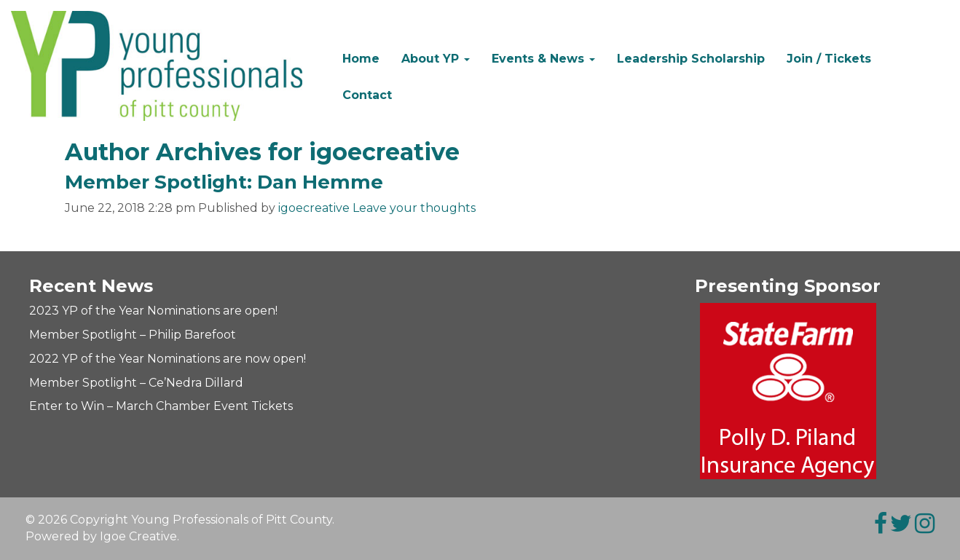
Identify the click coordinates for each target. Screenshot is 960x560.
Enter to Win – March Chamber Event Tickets (161, 406)
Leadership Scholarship (691, 59)
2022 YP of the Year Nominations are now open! (168, 359)
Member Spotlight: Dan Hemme (224, 182)
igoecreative (314, 208)
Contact (367, 95)
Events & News (543, 59)
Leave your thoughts (414, 208)
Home (361, 59)
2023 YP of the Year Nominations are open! (153, 311)
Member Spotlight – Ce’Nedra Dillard (136, 383)
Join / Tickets (829, 59)
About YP (436, 59)
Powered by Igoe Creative (101, 536)
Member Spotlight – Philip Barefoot (133, 335)
